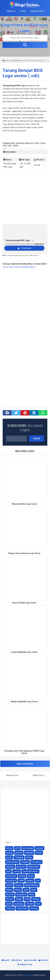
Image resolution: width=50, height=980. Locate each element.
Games (31, 876)
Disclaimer (30, 960)
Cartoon (29, 857)
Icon (38, 881)
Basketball (29, 853)
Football (22, 876)
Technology (19, 904)
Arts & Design (28, 848)
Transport (10, 908)
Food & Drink (11, 876)
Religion (19, 899)
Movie (26, 890)
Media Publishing (32, 885)
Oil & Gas (10, 895)
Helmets (30, 881)
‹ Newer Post (12, 775)
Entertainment (34, 867)
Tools (38, 904)
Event (8, 871)
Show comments (25, 764)
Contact (17, 960)
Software (36, 899)
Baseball (19, 853)
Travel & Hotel (22, 908)
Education (10, 867)
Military (9, 890)
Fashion (17, 871)
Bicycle (39, 853)
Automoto (39, 848)
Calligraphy (19, 857)
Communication (12, 862)
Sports (9, 904)
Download (24, 248)
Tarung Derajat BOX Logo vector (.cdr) (23, 73)
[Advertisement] (25, 197)
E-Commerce (36, 862)
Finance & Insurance (30, 871)
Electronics (21, 867)
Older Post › (39, 775)
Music (34, 890)
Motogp (18, 890)
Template (30, 904)
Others (31, 895)
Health (21, 881)
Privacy (43, 960)
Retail (27, 899)
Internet (9, 885)
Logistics (19, 885)
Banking (9, 853)
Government (11, 881)
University (34, 908)
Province (10, 899)
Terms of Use (25, 965)
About (6, 960)
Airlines (9, 848)
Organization (21, 895)
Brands (9, 857)
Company (25, 862)
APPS (17, 848)
